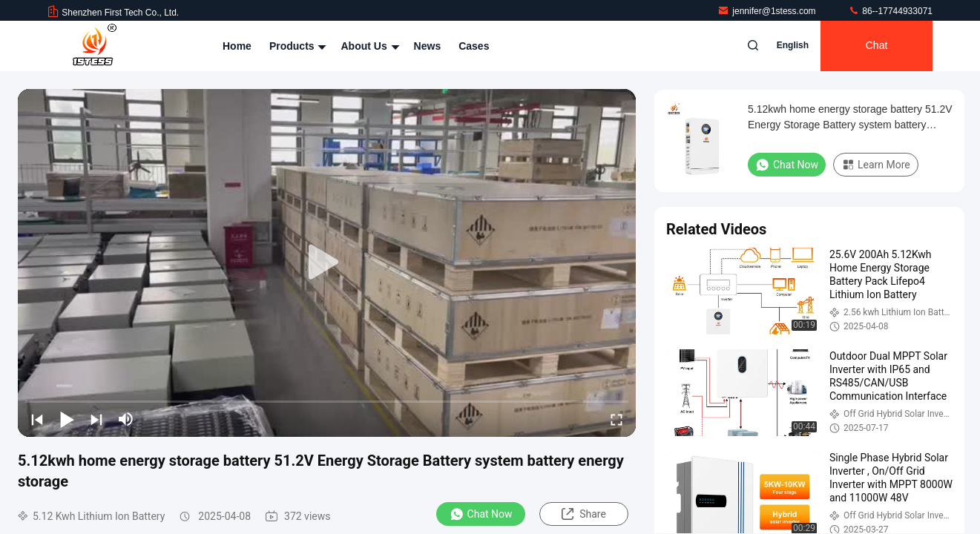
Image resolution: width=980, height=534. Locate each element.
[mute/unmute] (126, 419)
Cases (474, 46)
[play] (327, 263)
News (428, 46)
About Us (368, 46)
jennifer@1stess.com (768, 11)
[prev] (37, 419)
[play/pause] (67, 419)
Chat (877, 46)
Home (237, 46)
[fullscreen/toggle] (616, 419)
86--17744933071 (890, 11)
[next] (96, 419)
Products (296, 46)
